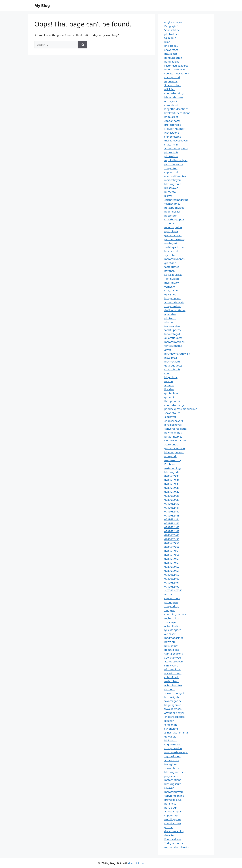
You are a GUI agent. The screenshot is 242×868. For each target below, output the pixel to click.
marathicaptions (174, 342)
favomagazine (173, 701)
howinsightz (172, 697)
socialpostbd (172, 77)
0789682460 (172, 579)
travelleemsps (173, 709)
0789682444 (172, 519)
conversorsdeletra (175, 429)
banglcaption (172, 298)
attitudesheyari (174, 661)
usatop (169, 381)
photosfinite (172, 34)
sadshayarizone (174, 247)
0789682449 (172, 535)
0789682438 (172, 496)
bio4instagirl (172, 334)
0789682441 (172, 508)
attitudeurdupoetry (176, 148)
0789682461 (172, 583)
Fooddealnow (173, 839)
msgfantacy (172, 283)
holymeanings (173, 433)
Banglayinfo (172, 26)
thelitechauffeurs (175, 310)
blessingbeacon (174, 452)
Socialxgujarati (173, 275)
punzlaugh (171, 808)
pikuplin (169, 721)
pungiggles (171, 602)
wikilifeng (170, 89)
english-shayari (174, 22)
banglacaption (173, 58)
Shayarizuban (173, 85)
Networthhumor (174, 129)
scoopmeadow (173, 748)
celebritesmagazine (176, 200)
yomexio (170, 287)
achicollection (173, 626)
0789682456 (172, 563)
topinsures (171, 81)
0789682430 (172, 504)
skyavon (169, 788)
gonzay (169, 827)
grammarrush (173, 235)
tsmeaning (171, 725)
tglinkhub (170, 38)
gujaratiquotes (173, 338)
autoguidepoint (174, 811)
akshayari (170, 634)
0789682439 (172, 500)
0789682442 (172, 511)
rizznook (170, 689)
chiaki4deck (172, 677)
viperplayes (171, 231)
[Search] (83, 45)
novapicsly (171, 456)
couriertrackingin (175, 405)
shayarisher (172, 290)
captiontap (171, 815)
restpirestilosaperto (176, 66)
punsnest (170, 804)
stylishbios (171, 255)
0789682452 (172, 547)
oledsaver (170, 417)
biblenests (171, 740)
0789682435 (172, 484)
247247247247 (173, 590)
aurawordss (172, 760)
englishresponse (174, 717)
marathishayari (174, 792)
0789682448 (172, 531)
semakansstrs (173, 823)
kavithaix (170, 271)
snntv (168, 373)
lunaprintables (173, 437)
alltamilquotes (173, 685)
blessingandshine (175, 772)
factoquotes (172, 267)
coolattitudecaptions (177, 73)
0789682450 (172, 539)
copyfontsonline (174, 796)
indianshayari (173, 180)
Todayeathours (174, 843)
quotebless (171, 393)
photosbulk (171, 152)
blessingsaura (173, 784)
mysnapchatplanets (176, 847)
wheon (169, 322)
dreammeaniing (174, 831)
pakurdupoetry (174, 164)
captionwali (171, 172)
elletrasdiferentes (175, 176)
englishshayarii (174, 421)
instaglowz (171, 764)
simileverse (171, 665)
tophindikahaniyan (176, 160)
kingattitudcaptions (176, 109)
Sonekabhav (172, 30)
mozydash (171, 54)
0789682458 (172, 571)
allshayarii (171, 101)
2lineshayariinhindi (176, 732)
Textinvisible (172, 279)
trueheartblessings (176, 752)
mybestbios (171, 618)
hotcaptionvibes (174, 208)
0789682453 (172, 551)
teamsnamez (172, 204)
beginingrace (172, 212)
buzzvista (170, 192)
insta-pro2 (171, 358)
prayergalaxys (173, 800)
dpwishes (170, 294)
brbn (167, 42)
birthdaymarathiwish (177, 354)
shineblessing (173, 137)
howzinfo (170, 642)
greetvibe (170, 263)
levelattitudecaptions (177, 113)
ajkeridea (170, 314)
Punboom (170, 464)
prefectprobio (173, 125)
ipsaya (168, 196)
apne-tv (169, 385)
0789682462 (172, 587)
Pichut (168, 594)
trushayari (171, 243)
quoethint (170, 397)
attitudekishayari (175, 713)
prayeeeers (171, 776)
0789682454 (172, 555)
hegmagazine (173, 705)
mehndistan (172, 681)
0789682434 (172, 480)
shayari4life (171, 144)
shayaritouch (172, 413)
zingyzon (170, 610)
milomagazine (173, 227)
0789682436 (172, 488)
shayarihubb (172, 369)
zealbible (170, 223)
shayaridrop (172, 606)
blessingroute (173, 184)
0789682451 (172, 543)
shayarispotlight (174, 693)
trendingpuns (173, 819)
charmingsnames (175, 614)
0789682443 (172, 515)
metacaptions (173, 780)
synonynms (171, 729)
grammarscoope (175, 448)
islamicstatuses (174, 97)
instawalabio (172, 326)
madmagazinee (174, 638)
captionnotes (172, 121)
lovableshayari (173, 425)
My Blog (42, 5)
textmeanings (173, 468)
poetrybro (171, 216)
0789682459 (172, 575)
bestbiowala (172, 251)
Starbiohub (171, 444)
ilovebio (169, 389)
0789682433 (172, 476)
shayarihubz (172, 768)
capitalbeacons (174, 654)
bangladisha (172, 62)
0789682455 (172, 559)
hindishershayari (175, 69)
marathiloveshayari (176, 140)
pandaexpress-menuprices (181, 409)
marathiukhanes (174, 259)
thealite (169, 835)
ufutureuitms (172, 669)
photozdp (170, 318)
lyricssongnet (173, 630)
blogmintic (171, 377)
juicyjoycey (171, 646)
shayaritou (171, 168)
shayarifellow (172, 306)
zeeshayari (171, 622)
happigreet (171, 117)
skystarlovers (172, 756)
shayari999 (171, 50)
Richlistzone (172, 133)
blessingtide (172, 472)
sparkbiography (174, 219)
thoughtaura (172, 401)
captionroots (172, 598)
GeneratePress (136, 863)
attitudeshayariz (174, 302)
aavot (168, 350)
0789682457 (172, 567)
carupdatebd (172, 105)
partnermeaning (174, 239)
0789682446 (172, 523)
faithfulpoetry (173, 330)
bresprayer (171, 188)
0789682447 (172, 527)
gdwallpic (170, 737)
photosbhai (171, 156)
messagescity (173, 460)
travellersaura (173, 673)
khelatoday (171, 46)
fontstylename (173, 346)
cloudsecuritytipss (175, 440)
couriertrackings (174, 93)
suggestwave (172, 744)
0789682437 (172, 492)
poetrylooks (172, 650)
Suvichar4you (173, 658)
